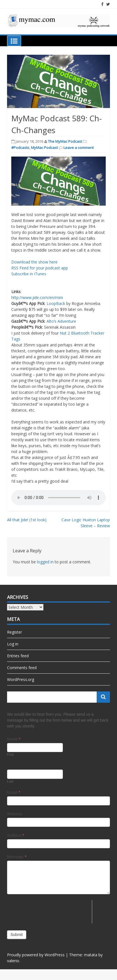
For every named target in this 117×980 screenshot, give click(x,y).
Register (15, 632)
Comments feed (22, 668)
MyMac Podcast (44, 148)
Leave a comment (79, 148)
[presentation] (49, 911)
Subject (16, 835)
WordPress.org (21, 679)
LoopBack (56, 303)
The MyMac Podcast (65, 141)
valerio (13, 961)
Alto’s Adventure (61, 321)
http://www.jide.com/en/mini (37, 297)
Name (14, 739)
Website (15, 814)
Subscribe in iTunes (29, 274)
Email (14, 792)
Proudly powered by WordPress (36, 955)
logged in (45, 562)
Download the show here (34, 262)
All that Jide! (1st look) (27, 520)
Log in (13, 644)
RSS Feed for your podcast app (40, 268)
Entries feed (18, 656)
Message (17, 857)
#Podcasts (20, 148)
